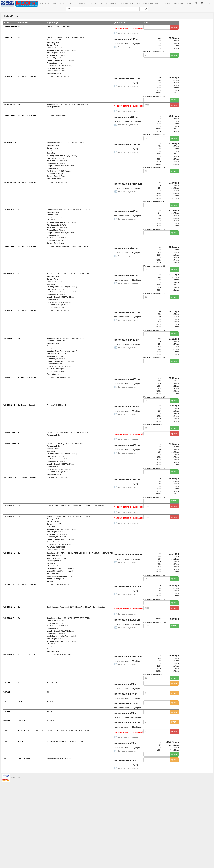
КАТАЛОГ (45, 3)
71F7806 (7, 721)
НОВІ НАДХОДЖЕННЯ (62, 3)
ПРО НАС (93, 3)
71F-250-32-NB (9, 405)
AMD (20, 702)
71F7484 (7, 711)
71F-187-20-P (9, 274)
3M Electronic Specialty (27, 77)
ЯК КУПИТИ (80, 3)
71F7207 (7, 692)
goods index (15, 778)
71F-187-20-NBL (10, 143)
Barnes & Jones (24, 759)
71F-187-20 (8, 37)
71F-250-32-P (9, 618)
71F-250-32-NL (9, 505)
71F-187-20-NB (9, 104)
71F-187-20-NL (9, 210)
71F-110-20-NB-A (10, 26)
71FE (5, 730)
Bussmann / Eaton (25, 741)
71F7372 (7, 702)
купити (174, 27)
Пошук (144, 9)
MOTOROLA (23, 721)
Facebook (167, 3)
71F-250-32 (8, 338)
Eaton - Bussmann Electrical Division (32, 730)
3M (19, 26)
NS (19, 682)
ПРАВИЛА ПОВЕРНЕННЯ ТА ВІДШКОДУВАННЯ (140, 3)
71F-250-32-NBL (10, 444)
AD (19, 711)
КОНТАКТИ (179, 3)
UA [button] (189, 3)
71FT (5, 759)
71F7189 (7, 682)
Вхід (208, 3)
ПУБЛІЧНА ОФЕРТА (109, 3)
